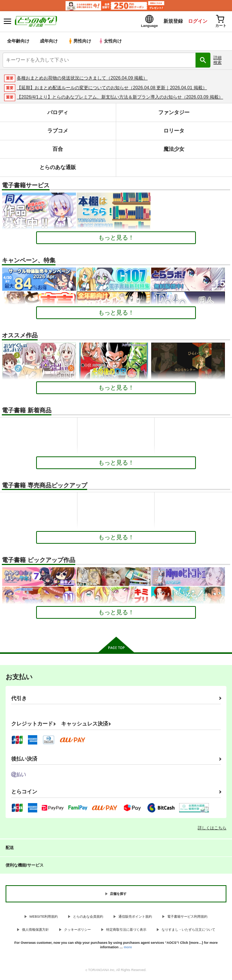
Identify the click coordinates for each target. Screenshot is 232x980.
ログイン (195, 22)
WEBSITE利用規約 (44, 918)
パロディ (58, 114)
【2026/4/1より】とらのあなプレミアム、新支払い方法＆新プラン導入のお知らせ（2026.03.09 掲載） (120, 99)
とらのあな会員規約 (88, 918)
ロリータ (174, 132)
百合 (58, 151)
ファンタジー (174, 114)
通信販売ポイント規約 (135, 918)
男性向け (80, 43)
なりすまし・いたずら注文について (188, 931)
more (128, 949)
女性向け (112, 43)
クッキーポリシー (77, 931)
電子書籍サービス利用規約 (187, 918)
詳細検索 (217, 61)
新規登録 (170, 22)
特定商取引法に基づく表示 (126, 931)
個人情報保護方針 (35, 931)
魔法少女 (174, 151)
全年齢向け (18, 43)
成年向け (49, 43)
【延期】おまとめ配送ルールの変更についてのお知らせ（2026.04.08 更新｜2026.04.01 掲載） (112, 89)
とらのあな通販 (58, 169)
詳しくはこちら (212, 829)
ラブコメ (58, 132)
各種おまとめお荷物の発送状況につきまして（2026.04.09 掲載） (82, 79)
